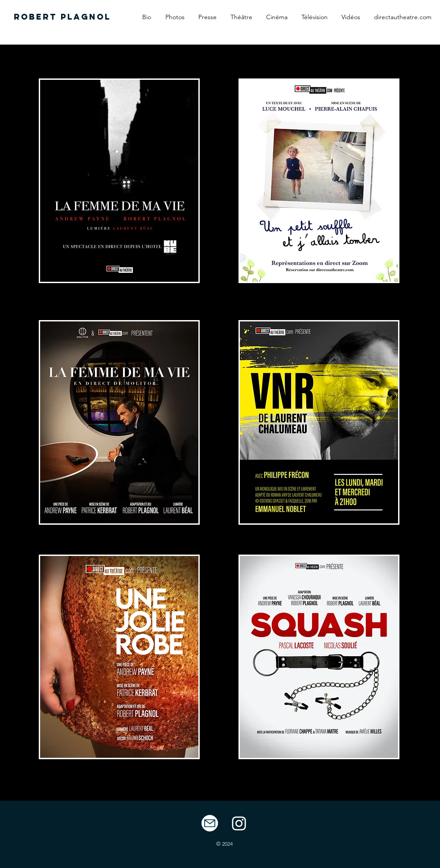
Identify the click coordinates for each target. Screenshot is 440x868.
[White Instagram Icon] (239, 823)
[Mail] (210, 823)
